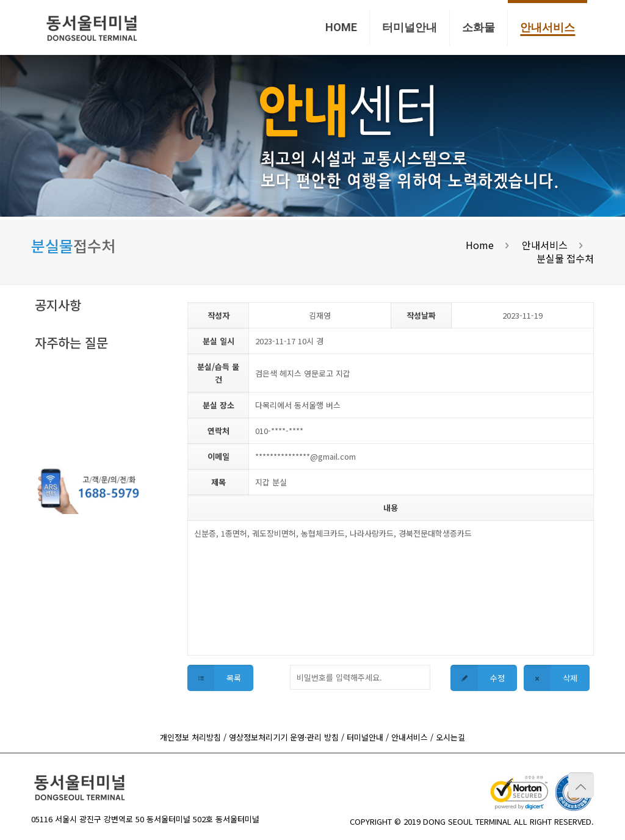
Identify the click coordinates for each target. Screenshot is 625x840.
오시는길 (450, 737)
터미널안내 (365, 737)
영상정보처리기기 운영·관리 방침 (284, 737)
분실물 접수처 (565, 258)
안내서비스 (545, 245)
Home (480, 245)
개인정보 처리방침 (190, 737)
